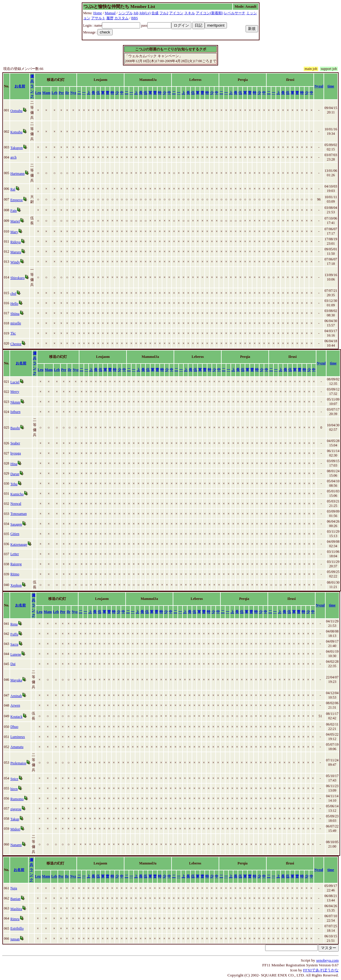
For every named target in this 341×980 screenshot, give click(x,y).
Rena (14, 624)
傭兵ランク (32, 86)
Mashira (16, 909)
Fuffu (14, 634)
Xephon (16, 585)
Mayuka (16, 680)
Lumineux (18, 737)
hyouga (16, 453)
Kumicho (17, 494)
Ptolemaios (18, 763)
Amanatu (17, 747)
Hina (14, 464)
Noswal (16, 504)
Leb (55, 93)
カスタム (121, 18)
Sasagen (16, 524)
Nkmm (15, 402)
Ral (13, 189)
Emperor (17, 200)
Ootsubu (16, 111)
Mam (46, 93)
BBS (135, 18)
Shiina (15, 314)
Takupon (17, 148)
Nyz (73, 93)
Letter (15, 554)
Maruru (16, 252)
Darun (15, 474)
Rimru (15, 919)
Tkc (13, 333)
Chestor (16, 344)
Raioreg (16, 564)
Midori (15, 829)
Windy (15, 262)
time (331, 86)
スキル (190, 13)
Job (136, 13)
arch (13, 157)
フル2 (164, 13)
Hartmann (17, 174)
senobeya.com (327, 960)
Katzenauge (19, 545)
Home (98, 13)
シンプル (126, 13)
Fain (13, 211)
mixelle (16, 323)
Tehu (14, 484)
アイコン (176, 13)
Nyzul (319, 86)
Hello (14, 304)
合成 (155, 13)
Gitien (15, 534)
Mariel (15, 221)
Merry (15, 392)
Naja (14, 888)
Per (61, 93)
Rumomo (17, 799)
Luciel (15, 382)
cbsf (13, 294)
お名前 (20, 86)
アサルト (98, 18)
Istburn (15, 412)
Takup (15, 819)
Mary (14, 232)
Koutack (16, 717)
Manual (110, 13)
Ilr (67, 93)
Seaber (15, 443)
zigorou (16, 809)
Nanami (16, 845)
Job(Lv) (145, 13)
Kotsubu (16, 132)
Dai (13, 664)
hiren (14, 789)
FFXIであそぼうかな (321, 970)
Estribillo (17, 928)
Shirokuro (17, 278)
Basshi (15, 428)
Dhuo (14, 727)
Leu (38, 93)
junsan (15, 939)
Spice (14, 779)
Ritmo (15, 574)
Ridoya (16, 242)
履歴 (110, 18)
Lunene (16, 654)
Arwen (15, 705)
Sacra (14, 644)
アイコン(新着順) (209, 13)
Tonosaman (19, 514)
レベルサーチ (235, 13)
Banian (15, 899)
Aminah (16, 696)
